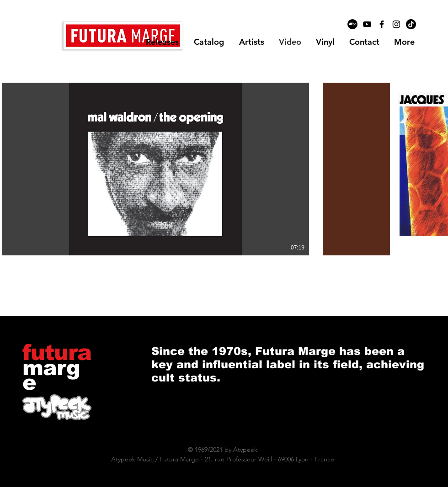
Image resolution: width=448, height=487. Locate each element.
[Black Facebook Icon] (382, 24)
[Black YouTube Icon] (367, 24)
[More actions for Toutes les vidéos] (42, 69)
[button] (251, 42)
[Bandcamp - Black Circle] (352, 24)
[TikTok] (411, 24)
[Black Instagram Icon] (396, 24)
